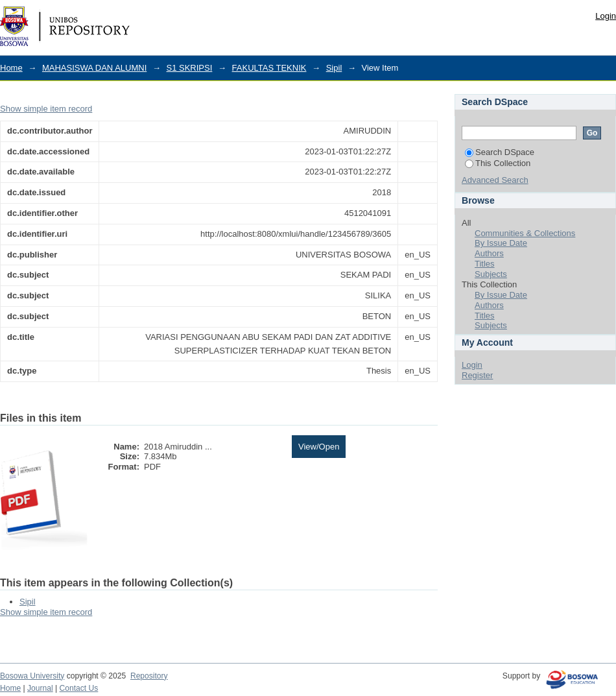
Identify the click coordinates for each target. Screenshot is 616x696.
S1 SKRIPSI (190, 68)
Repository (149, 676)
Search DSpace (500, 152)
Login (606, 16)
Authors (489, 253)
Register (477, 375)
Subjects (491, 274)
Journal (40, 688)
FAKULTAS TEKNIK (269, 68)
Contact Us (79, 688)
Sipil (334, 68)
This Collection (498, 163)
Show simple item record (46, 109)
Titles (485, 264)
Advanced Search (495, 180)
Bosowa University (32, 676)
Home (11, 68)
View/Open (319, 447)
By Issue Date (501, 243)
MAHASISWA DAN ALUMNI (94, 68)
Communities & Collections (525, 233)
